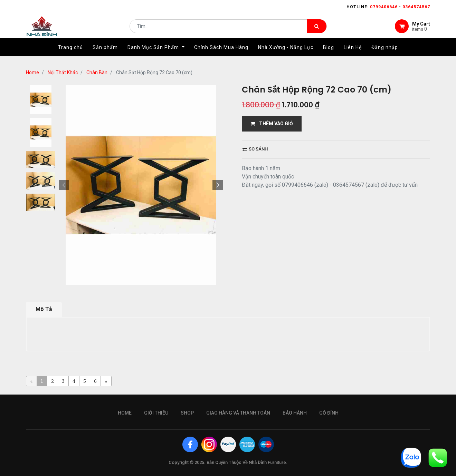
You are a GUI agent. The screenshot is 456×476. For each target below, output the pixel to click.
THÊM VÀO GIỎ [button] (272, 124)
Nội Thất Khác (63, 72)
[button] (64, 185)
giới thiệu (156, 413)
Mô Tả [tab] (44, 309)
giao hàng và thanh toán (238, 413)
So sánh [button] (255, 149)
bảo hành (295, 413)
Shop (187, 413)
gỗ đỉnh (329, 413)
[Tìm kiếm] (317, 30)
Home (32, 72)
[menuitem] (70, 54)
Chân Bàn (97, 72)
